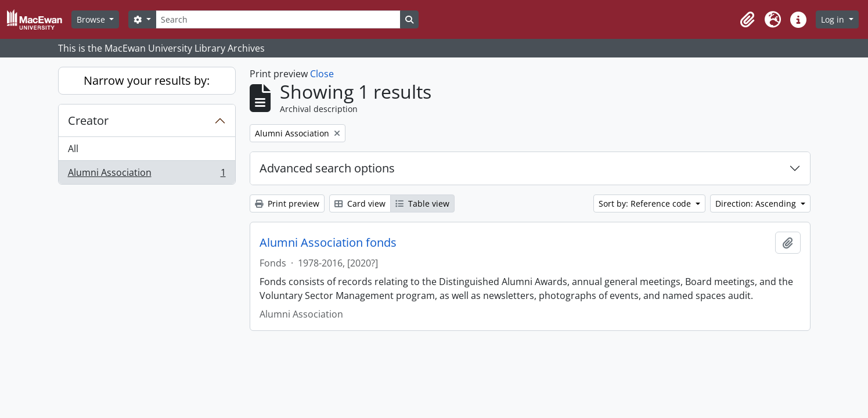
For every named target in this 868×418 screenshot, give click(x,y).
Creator (88, 120)
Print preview (287, 203)
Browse (92, 19)
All (73, 149)
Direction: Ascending (757, 203)
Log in (834, 19)
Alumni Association (147, 175)
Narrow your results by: (147, 80)
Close (322, 74)
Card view (360, 203)
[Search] (278, 19)
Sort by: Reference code (646, 203)
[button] (747, 20)
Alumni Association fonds (328, 243)
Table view (422, 203)
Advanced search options (327, 168)
